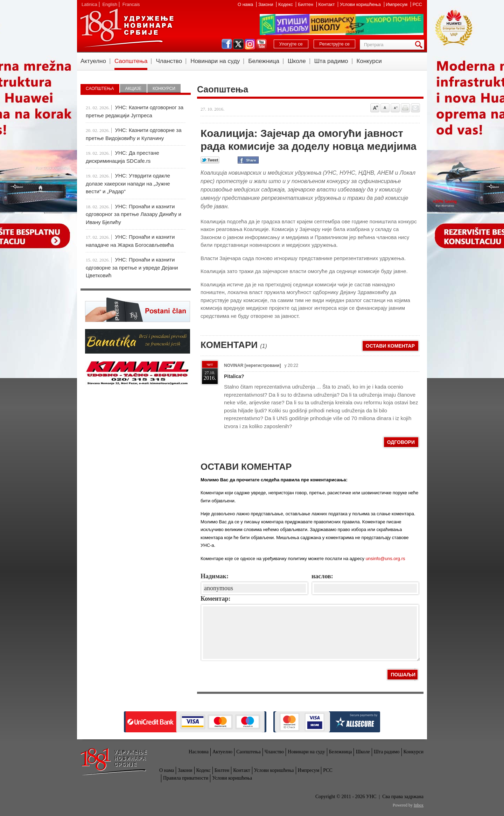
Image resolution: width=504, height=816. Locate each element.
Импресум (397, 4)
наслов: (322, 576)
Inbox (419, 805)
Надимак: (215, 576)
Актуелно (93, 61)
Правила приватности (186, 778)
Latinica (89, 4)
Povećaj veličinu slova (375, 108)
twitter (238, 44)
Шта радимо (331, 61)
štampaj (405, 108)
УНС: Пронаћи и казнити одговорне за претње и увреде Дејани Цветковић (132, 267)
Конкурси (369, 61)
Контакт (327, 4)
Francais (131, 4)
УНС (127, 28)
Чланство (169, 61)
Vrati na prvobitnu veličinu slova (385, 108)
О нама (246, 4)
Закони (266, 4)
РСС (417, 4)
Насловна (199, 752)
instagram (250, 44)
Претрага (420, 45)
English (110, 4)
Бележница (264, 61)
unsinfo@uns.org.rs (386, 559)
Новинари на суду (215, 61)
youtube (261, 44)
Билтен (306, 4)
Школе (297, 61)
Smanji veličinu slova (395, 108)
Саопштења (131, 61)
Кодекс (286, 4)
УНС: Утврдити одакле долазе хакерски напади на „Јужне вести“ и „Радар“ (128, 183)
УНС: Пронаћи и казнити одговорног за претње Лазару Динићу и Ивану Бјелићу (134, 214)
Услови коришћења (361, 4)
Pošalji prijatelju (415, 108)
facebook (227, 44)
